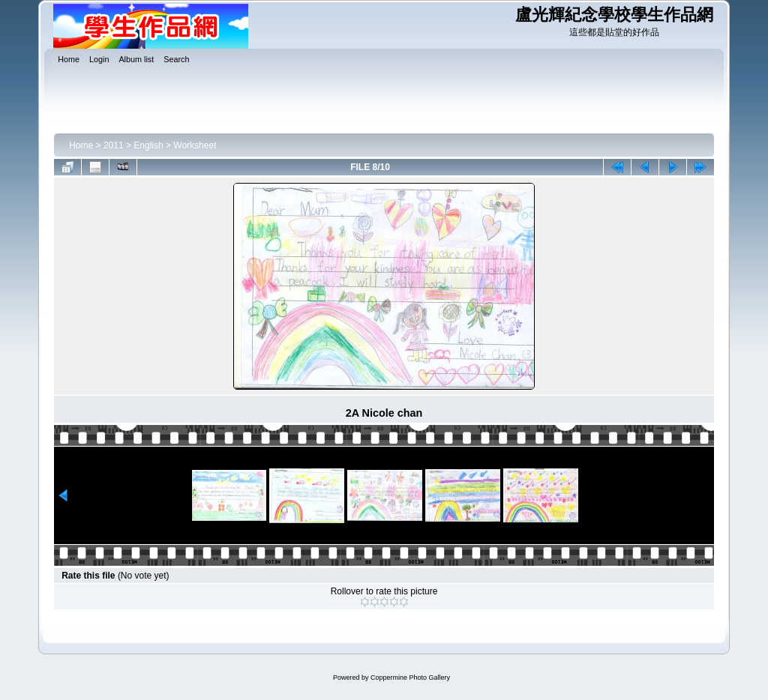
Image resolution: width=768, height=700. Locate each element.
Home (81, 145)
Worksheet (195, 145)
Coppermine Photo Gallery (410, 678)
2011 (114, 145)
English (148, 145)
